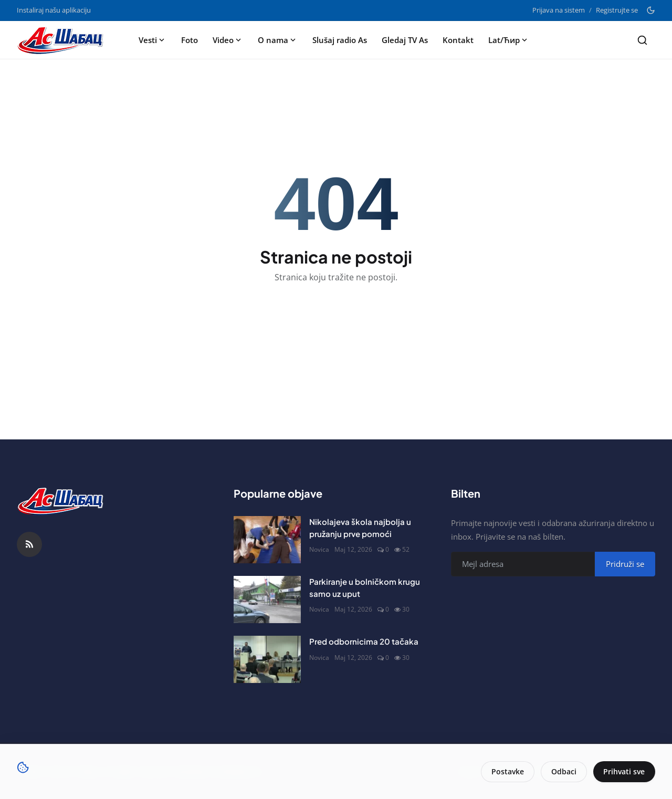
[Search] (642, 40)
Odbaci (563, 771)
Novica (319, 549)
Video (228, 40)
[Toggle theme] (651, 10)
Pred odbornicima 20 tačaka (364, 641)
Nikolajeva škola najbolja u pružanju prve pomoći (360, 528)
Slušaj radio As (340, 40)
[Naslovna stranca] (64, 40)
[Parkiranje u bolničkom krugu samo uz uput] (267, 600)
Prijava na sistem (559, 10)
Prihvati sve (624, 771)
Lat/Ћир (509, 40)
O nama (278, 40)
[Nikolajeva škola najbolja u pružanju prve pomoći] (267, 540)
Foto (190, 40)
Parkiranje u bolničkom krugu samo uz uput (365, 587)
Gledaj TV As (405, 40)
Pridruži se (625, 564)
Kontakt (458, 40)
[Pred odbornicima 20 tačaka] (267, 659)
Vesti (153, 40)
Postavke (507, 771)
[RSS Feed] (29, 544)
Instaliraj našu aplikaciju (54, 10)
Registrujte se (617, 10)
